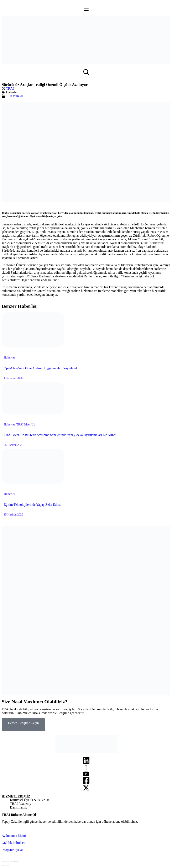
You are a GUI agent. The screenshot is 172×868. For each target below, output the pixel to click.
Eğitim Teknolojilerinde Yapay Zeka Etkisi (32, 505)
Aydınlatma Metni (14, 836)
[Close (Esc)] (3, 862)
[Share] (7, 862)
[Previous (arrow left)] (3, 866)
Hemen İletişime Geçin (23, 725)
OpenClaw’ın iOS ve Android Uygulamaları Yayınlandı (41, 368)
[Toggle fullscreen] (12, 862)
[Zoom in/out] (16, 862)
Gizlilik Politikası (13, 843)
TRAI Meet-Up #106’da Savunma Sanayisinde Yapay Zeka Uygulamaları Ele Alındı (60, 435)
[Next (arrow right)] (7, 866)
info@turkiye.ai (12, 850)
